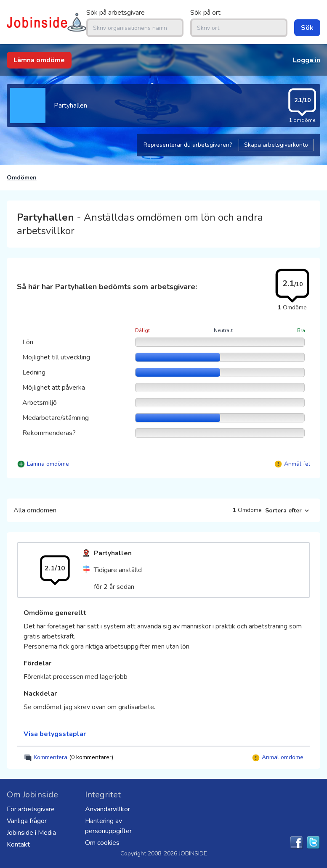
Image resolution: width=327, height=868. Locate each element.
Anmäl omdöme (278, 758)
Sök (307, 28)
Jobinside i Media (31, 833)
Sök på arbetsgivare (116, 13)
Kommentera (68, 758)
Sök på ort (205, 13)
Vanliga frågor (27, 821)
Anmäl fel (297, 464)
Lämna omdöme (39, 60)
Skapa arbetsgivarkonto (276, 145)
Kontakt (18, 844)
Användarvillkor (108, 809)
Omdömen (22, 178)
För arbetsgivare (31, 809)
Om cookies (102, 843)
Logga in (307, 60)
